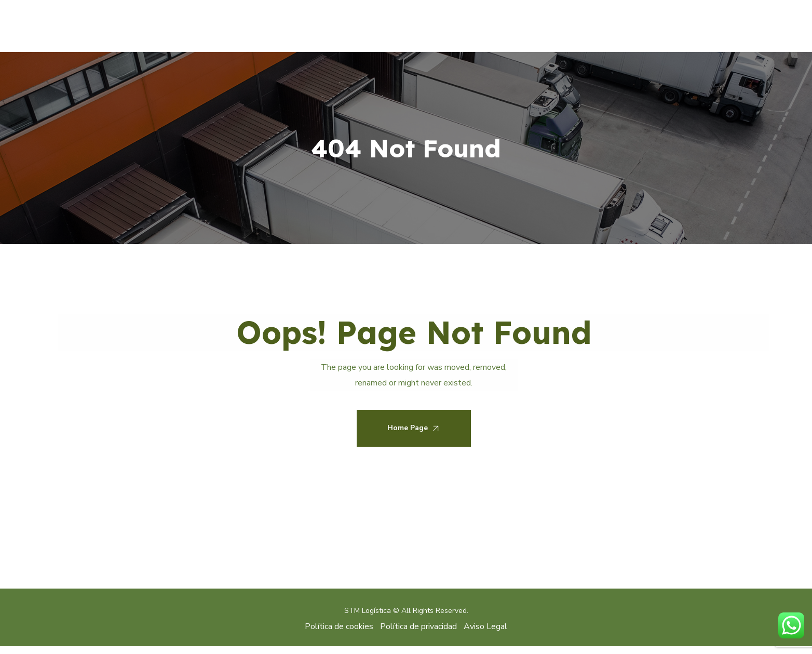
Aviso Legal (485, 626)
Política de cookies (340, 626)
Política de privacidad (418, 626)
